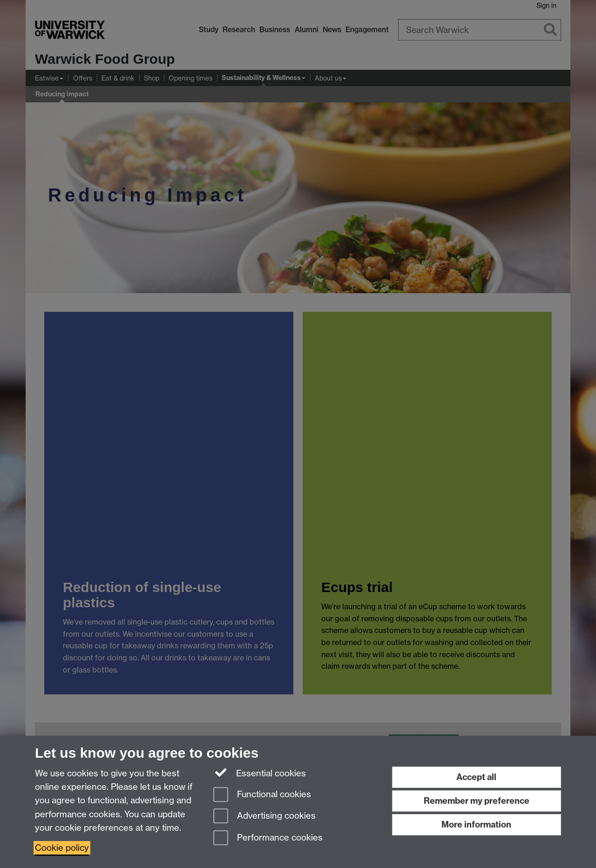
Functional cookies (262, 795)
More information (476, 824)
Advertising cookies (264, 817)
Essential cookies (260, 773)
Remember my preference (477, 801)
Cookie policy (62, 848)
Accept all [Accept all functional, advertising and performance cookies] (476, 777)
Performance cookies (268, 838)
